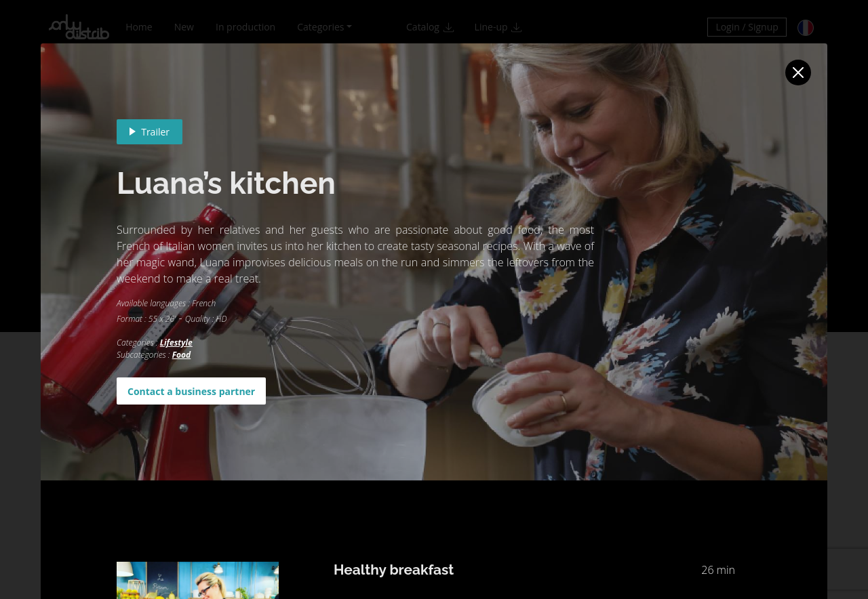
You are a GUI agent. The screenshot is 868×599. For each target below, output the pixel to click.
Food (182, 355)
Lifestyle (176, 343)
